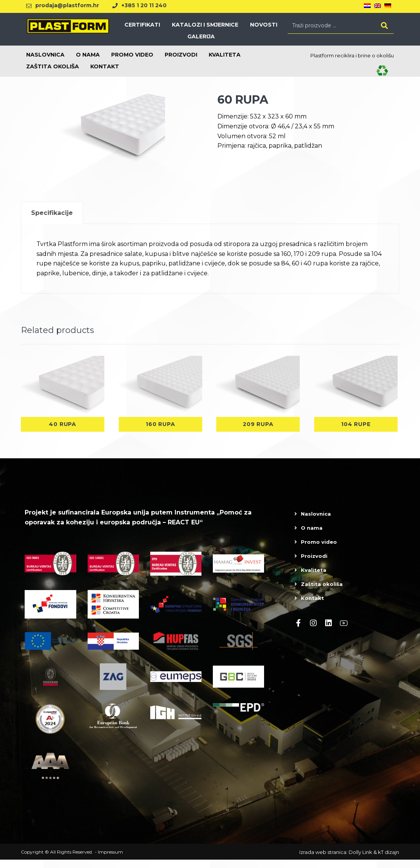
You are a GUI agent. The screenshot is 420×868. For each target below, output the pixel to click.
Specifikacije (52, 221)
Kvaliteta (314, 578)
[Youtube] (344, 631)
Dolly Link (360, 860)
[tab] (52, 221)
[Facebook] (298, 631)
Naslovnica (316, 522)
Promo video (319, 550)
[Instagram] (313, 631)
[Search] (384, 27)
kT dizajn (389, 860)
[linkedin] (329, 631)
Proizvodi (314, 564)
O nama (312, 536)
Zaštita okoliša (322, 592)
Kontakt (312, 606)
